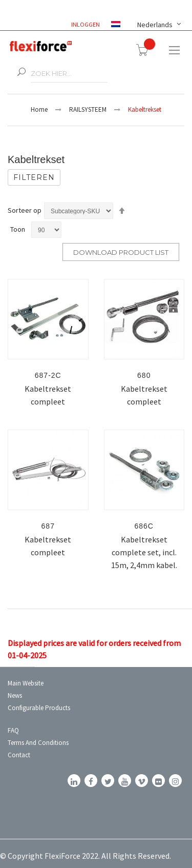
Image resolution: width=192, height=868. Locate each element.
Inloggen (86, 24)
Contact (19, 755)
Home (39, 109)
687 (48, 526)
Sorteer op (25, 210)
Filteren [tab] (34, 177)
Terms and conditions (38, 743)
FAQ (13, 730)
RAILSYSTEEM (88, 109)
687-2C (48, 375)
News (15, 695)
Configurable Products (39, 708)
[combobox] (69, 74)
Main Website (26, 683)
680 (144, 375)
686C (144, 526)
